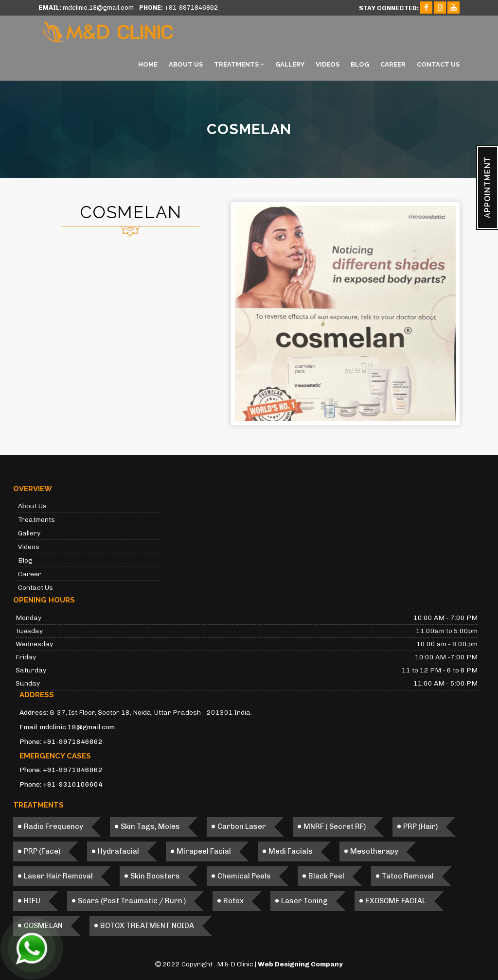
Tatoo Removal (408, 876)
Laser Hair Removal (58, 876)
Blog (360, 64)
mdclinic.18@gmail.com (77, 727)
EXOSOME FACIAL (396, 901)
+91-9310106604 (73, 784)
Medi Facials (291, 851)
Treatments (239, 64)
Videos (328, 64)
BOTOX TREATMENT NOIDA (147, 926)
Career (393, 64)
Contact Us (438, 64)
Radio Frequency (53, 826)
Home (148, 64)
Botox (233, 901)
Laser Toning (304, 901)
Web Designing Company (300, 964)
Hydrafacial (118, 851)
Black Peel (326, 876)
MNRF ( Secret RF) (335, 826)
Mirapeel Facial (204, 851)
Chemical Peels (244, 876)
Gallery (290, 64)
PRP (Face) (42, 851)
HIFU (32, 901)
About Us (186, 64)
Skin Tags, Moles (150, 826)
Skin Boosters (155, 876)
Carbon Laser (242, 826)
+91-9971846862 (73, 742)
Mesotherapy (374, 851)
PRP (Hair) (420, 826)
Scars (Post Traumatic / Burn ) (132, 901)
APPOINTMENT (488, 187)
